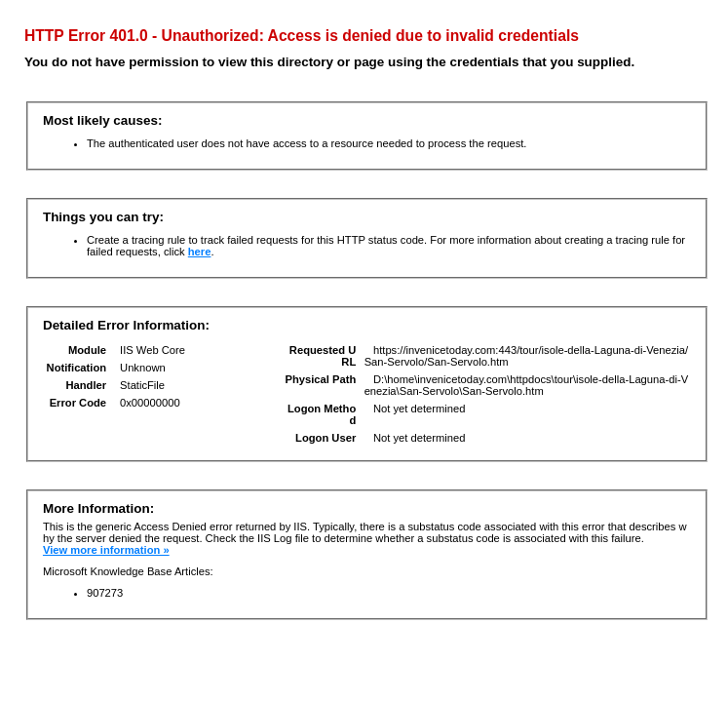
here (200, 252)
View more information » (106, 550)
